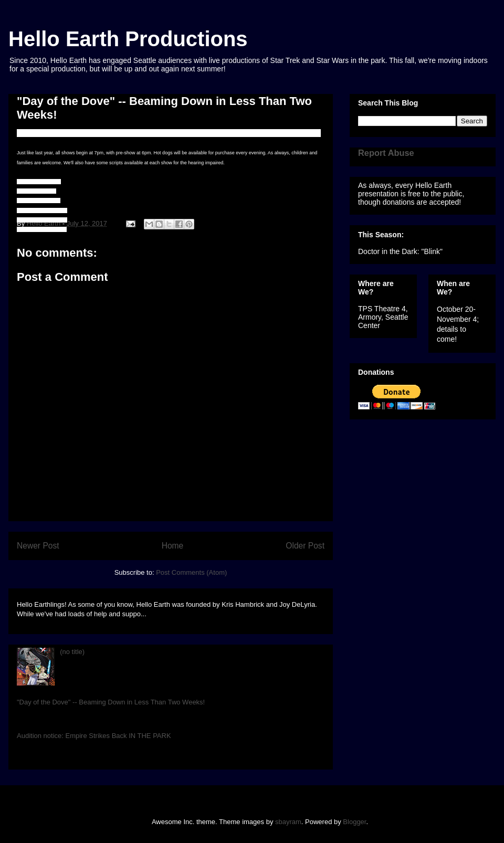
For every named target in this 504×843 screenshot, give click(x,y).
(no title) (72, 652)
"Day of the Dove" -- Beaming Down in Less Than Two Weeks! (111, 702)
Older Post (305, 546)
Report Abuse (386, 153)
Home (173, 546)
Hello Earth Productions (128, 39)
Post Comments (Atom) (191, 572)
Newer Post (38, 546)
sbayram (288, 822)
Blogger (354, 822)
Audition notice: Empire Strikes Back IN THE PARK (94, 736)
